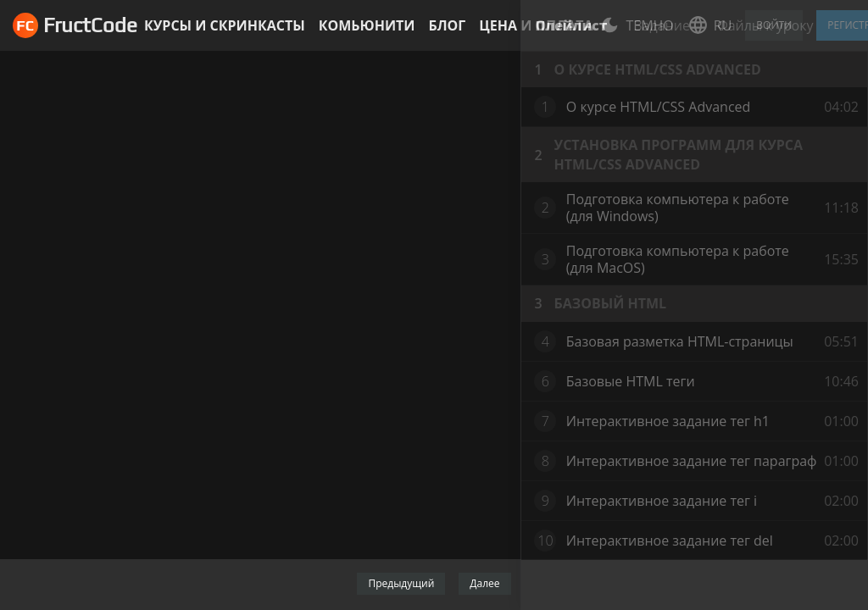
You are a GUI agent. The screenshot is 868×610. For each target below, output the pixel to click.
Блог (447, 25)
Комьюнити (367, 25)
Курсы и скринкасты (225, 25)
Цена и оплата (536, 25)
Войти (774, 25)
